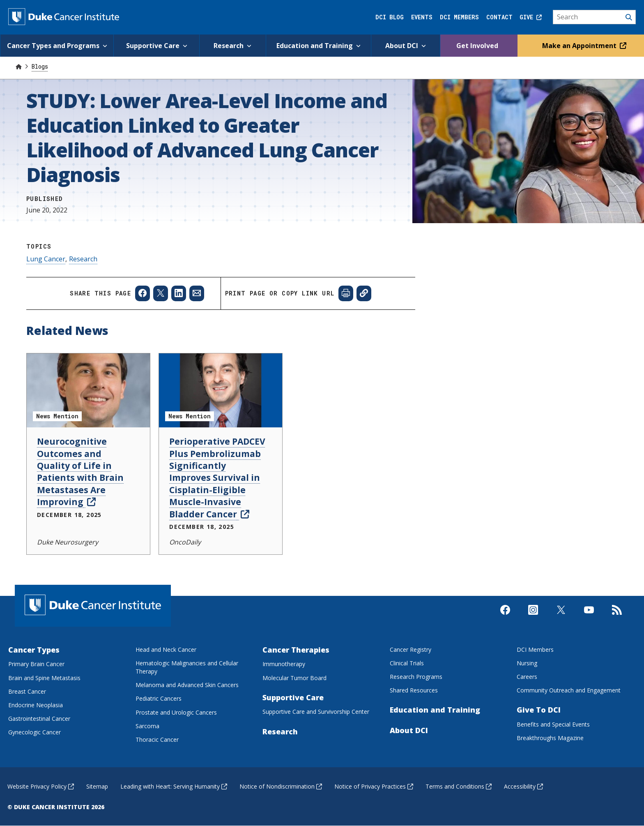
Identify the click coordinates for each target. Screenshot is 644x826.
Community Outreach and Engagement (569, 690)
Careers (527, 677)
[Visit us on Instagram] (533, 621)
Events (422, 17)
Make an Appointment (583, 46)
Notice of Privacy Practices (374, 786)
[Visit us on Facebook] (505, 621)
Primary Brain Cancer (36, 664)
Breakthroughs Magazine (550, 738)
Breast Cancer (27, 691)
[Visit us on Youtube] (589, 621)
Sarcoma (147, 726)
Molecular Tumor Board (294, 678)
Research (83, 259)
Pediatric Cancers (159, 698)
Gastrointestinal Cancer (39, 719)
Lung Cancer (46, 259)
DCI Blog (390, 17)
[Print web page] (346, 293)
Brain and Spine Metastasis (44, 678)
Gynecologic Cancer (34, 732)
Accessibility (523, 786)
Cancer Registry (411, 649)
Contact (499, 17)
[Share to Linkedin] (179, 293)
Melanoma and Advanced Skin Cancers (187, 685)
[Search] (595, 17)
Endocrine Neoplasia (36, 705)
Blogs (40, 66)
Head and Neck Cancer (166, 649)
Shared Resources (414, 690)
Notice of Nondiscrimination (281, 786)
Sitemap (97, 786)
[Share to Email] (197, 293)
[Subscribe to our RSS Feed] (617, 621)
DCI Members (459, 17)
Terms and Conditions (459, 786)
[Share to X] (161, 293)
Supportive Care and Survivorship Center (316, 712)
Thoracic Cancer (157, 739)
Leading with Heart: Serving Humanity (174, 786)
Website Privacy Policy (41, 786)
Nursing (527, 663)
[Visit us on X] (561, 621)
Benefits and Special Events (553, 724)
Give (531, 17)
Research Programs (416, 677)
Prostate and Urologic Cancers (176, 712)
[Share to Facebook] (143, 293)
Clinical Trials (407, 663)
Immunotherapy (284, 664)
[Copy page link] (364, 293)
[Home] (18, 66)
